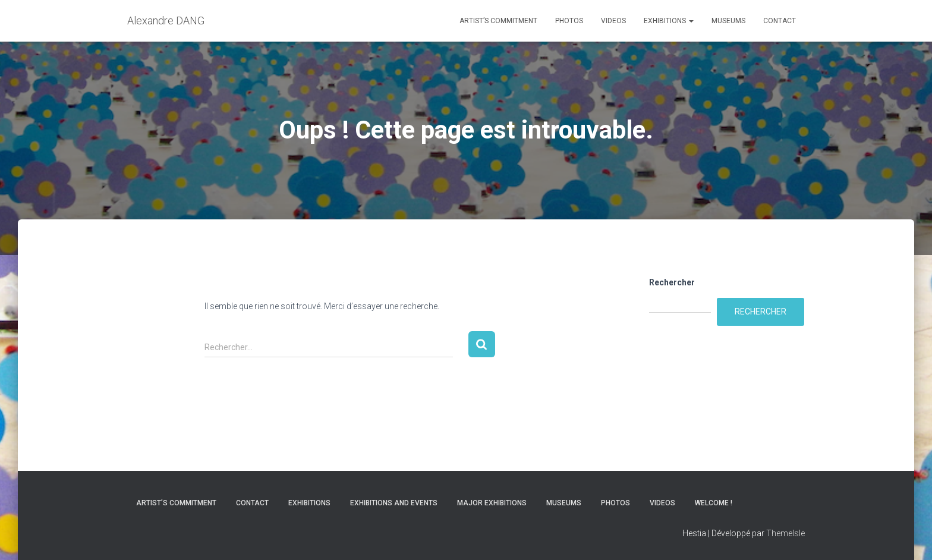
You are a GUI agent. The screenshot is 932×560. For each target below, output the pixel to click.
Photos (569, 21)
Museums (728, 21)
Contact (780, 21)
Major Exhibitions (492, 503)
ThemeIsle (785, 533)
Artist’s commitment (498, 21)
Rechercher (672, 282)
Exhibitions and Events (394, 503)
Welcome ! (714, 503)
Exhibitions (669, 21)
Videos (613, 21)
